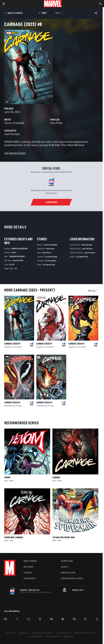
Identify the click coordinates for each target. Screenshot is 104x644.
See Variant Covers (15, 153)
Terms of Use (11, 633)
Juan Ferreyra (12, 134)
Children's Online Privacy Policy (85, 633)
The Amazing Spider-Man (63, 537)
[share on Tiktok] (97, 620)
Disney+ (65, 567)
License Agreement (36, 636)
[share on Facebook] (6, 620)
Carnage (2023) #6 (76, 344)
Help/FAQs (29, 567)
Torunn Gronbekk (14, 123)
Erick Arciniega (51, 257)
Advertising (67, 561)
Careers (28, 573)
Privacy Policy (24, 633)
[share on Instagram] (28, 620)
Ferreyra (19, 347)
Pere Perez (56, 123)
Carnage (56, 477)
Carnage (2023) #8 (12, 344)
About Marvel (30, 561)
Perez (13, 347)
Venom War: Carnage (14, 537)
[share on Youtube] (51, 620)
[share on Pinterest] (74, 620)
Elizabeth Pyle (49, 265)
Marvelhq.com (68, 573)
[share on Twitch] (86, 620)
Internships (30, 578)
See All (93, 291)
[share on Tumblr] (40, 620)
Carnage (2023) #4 (44, 402)
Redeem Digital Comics (72, 578)
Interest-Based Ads (53, 636)
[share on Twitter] (17, 620)
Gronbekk (8, 347)
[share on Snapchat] (63, 620)
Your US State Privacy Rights (42, 633)
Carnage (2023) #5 (12, 402)
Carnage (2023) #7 (44, 344)
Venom (7, 477)
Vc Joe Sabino (51, 261)
